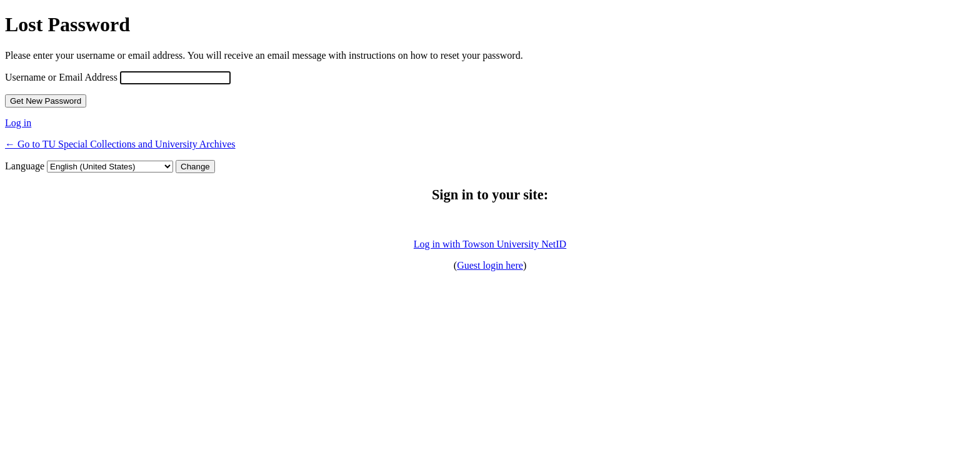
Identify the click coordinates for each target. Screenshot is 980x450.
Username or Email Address (61, 77)
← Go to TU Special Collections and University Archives (120, 144)
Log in (18, 123)
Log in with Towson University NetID (490, 244)
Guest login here (490, 265)
